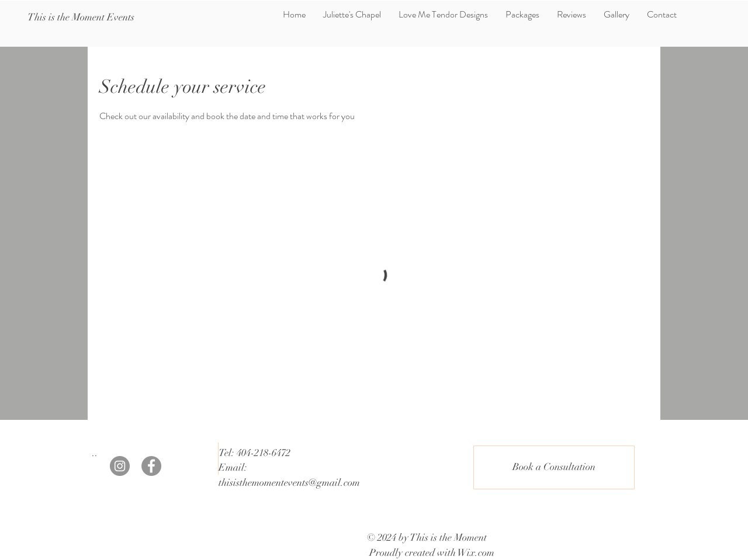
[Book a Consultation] (554, 467)
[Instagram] (120, 466)
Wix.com (476, 553)
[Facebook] (151, 466)
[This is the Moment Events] (81, 18)
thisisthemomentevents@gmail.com (289, 483)
